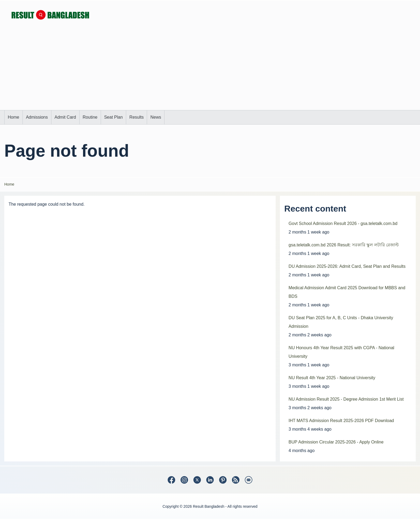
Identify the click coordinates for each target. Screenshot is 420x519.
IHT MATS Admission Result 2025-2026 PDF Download (341, 421)
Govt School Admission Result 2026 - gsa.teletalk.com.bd (343, 223)
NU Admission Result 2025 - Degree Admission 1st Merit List (346, 399)
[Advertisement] (210, 70)
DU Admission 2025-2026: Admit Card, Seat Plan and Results (347, 266)
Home (9, 184)
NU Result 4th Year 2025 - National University (332, 378)
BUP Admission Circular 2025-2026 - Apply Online (336, 442)
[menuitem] (14, 117)
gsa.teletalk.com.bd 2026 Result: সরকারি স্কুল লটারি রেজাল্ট (344, 245)
